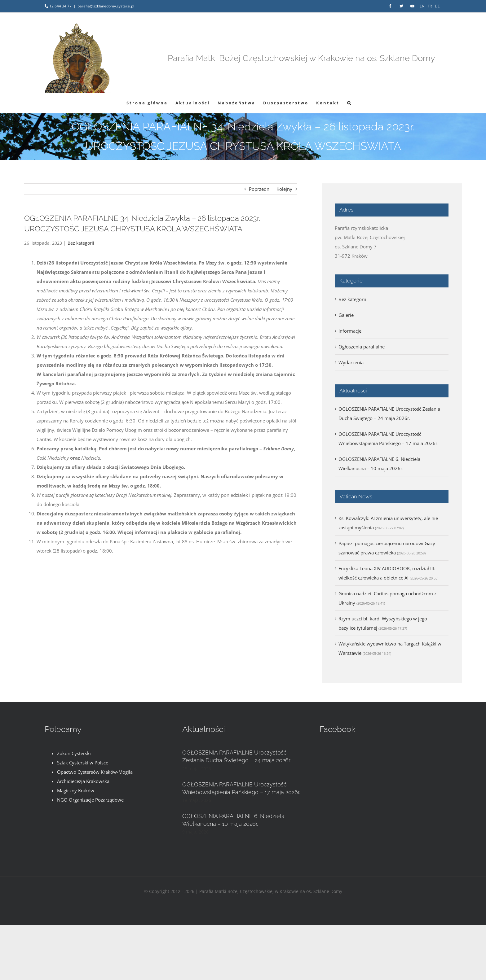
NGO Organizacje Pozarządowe (90, 800)
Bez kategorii (81, 243)
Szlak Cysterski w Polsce (83, 763)
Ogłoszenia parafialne (362, 347)
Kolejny (284, 189)
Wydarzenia (351, 362)
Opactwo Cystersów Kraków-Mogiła (95, 772)
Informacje (350, 331)
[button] (349, 103)
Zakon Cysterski (74, 753)
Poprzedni (260, 189)
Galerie (346, 315)
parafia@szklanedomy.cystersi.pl (106, 6)
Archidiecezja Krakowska (83, 781)
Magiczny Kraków (76, 790)
